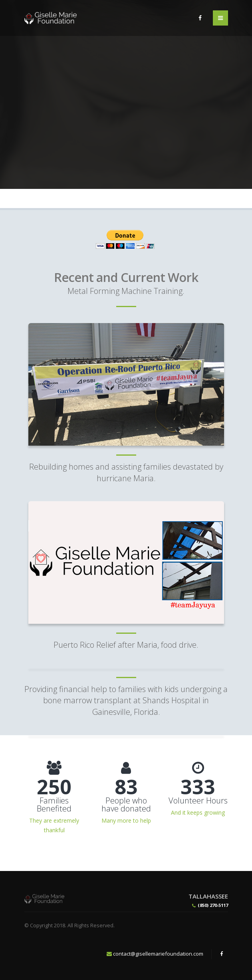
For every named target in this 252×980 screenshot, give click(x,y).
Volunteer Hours (198, 801)
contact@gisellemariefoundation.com (158, 954)
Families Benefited (54, 805)
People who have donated (126, 805)
